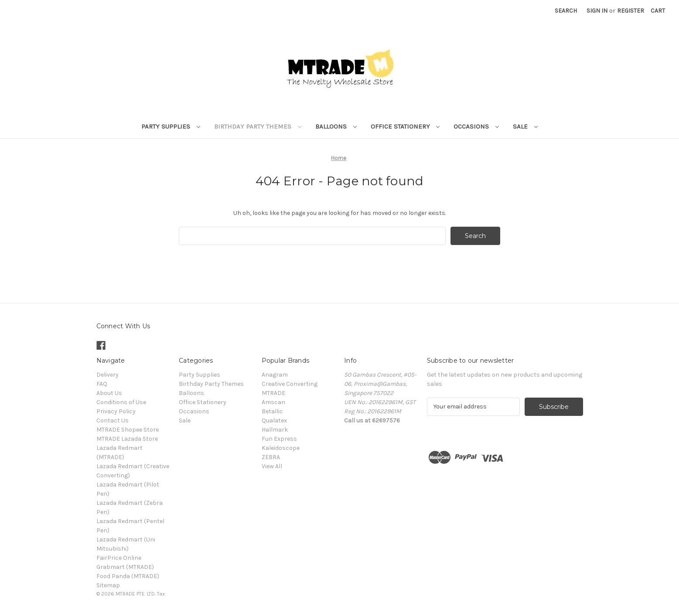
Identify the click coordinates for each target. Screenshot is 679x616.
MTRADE (273, 393)
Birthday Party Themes (258, 126)
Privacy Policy (116, 411)
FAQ (102, 384)
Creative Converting (290, 384)
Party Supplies (171, 126)
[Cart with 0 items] (658, 11)
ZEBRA (271, 457)
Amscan (273, 402)
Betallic (272, 411)
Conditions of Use (121, 402)
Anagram (275, 375)
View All (272, 466)
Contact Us (113, 420)
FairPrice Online (119, 558)
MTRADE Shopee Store (128, 430)
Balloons (336, 126)
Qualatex (274, 420)
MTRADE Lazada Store (127, 439)
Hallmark (275, 430)
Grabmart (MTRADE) (125, 567)
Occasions (476, 126)
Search (566, 11)
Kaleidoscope (281, 448)
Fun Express (279, 439)
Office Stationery (405, 126)
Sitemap (108, 585)
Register (631, 11)
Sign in (597, 11)
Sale (525, 126)
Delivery (107, 375)
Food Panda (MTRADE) (128, 576)
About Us (109, 393)
